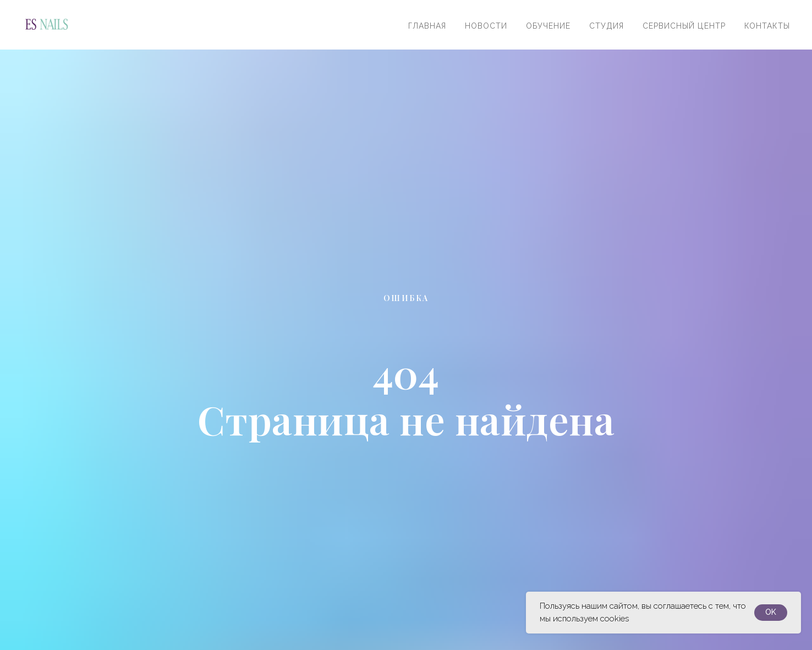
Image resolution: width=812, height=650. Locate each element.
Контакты (767, 26)
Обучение (548, 26)
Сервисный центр (684, 26)
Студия (607, 26)
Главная (427, 26)
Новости (486, 26)
